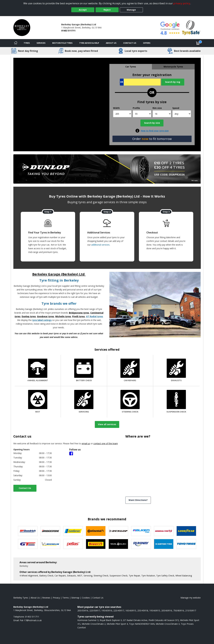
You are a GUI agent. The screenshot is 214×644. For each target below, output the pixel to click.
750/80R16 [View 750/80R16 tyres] (179, 611)
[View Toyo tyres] (186, 544)
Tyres (27, 43)
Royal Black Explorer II (111, 620)
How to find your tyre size (155, 131)
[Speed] (182, 114)
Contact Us (25, 488)
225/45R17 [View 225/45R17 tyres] (119, 611)
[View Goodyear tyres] (186, 531)
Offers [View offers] (147, 43)
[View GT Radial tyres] (28, 544)
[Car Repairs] (130, 371)
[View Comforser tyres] (73, 531)
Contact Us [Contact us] (130, 43)
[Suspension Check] (176, 402)
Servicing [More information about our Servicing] (88, 576)
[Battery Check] (84, 371)
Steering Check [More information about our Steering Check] (101, 576)
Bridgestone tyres (79, 313)
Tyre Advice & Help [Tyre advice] (89, 43)
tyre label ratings (42, 320)
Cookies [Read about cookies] (86, 598)
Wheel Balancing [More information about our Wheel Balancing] (184, 576)
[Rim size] (162, 114)
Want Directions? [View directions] (138, 500)
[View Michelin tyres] (50, 544)
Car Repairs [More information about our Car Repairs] (60, 576)
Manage (131, 10)
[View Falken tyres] (141, 531)
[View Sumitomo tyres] (164, 544)
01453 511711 (68, 31)
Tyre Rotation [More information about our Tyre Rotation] (148, 576)
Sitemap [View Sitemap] (75, 598)
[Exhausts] (176, 371)
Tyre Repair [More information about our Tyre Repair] (134, 576)
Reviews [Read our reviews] (46, 598)
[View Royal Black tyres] (118, 544)
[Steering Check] (130, 402)
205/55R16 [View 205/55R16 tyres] (83, 611)
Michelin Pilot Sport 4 (117, 624)
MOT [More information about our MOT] (80, 576)
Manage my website (191, 598)
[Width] (122, 114)
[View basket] (198, 43)
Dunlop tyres (29, 316)
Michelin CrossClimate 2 (94, 624)
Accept (83, 10)
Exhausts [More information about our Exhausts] (72, 576)
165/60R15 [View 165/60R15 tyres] (131, 611)
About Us (111, 43)
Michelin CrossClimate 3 (168, 624)
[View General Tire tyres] (164, 531)
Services (41, 43)
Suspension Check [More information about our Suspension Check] (119, 576)
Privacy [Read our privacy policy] (56, 598)
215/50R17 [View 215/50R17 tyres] (191, 611)
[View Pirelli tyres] (96, 544)
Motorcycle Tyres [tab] (173, 67)
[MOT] (38, 402)
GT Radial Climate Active (135, 620)
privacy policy (182, 3)
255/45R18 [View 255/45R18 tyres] (143, 611)
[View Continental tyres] (96, 531)
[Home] (16, 43)
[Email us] (31, 620)
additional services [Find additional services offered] (100, 245)
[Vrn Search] (140, 82)
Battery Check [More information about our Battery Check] (46, 576)
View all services (107, 424)
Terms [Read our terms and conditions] (66, 598)
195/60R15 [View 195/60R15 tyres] (155, 611)
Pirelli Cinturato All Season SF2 (164, 620)
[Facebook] (71, 453)
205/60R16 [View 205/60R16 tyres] (167, 611)
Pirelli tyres (79, 316)
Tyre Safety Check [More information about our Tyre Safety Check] (165, 576)
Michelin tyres (63, 316)
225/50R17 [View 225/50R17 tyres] (95, 611)
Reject (107, 10)
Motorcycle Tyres (62, 43)
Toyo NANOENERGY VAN (142, 624)
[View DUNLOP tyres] (118, 531)
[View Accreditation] (191, 27)
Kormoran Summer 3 (88, 620)
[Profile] (142, 114)
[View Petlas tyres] (73, 544)
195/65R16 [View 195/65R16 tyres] (107, 611)
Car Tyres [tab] (131, 67)
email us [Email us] (86, 443)
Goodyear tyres (46, 316)
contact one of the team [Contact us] (106, 443)
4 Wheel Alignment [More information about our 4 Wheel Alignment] (29, 576)
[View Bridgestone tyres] (50, 531)
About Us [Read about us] (35, 598)
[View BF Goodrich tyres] (28, 531)
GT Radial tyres (94, 316)
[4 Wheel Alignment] (38, 371)
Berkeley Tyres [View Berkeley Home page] (21, 598)
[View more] (107, 169)
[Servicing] (84, 402)
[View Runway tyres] (141, 544)
